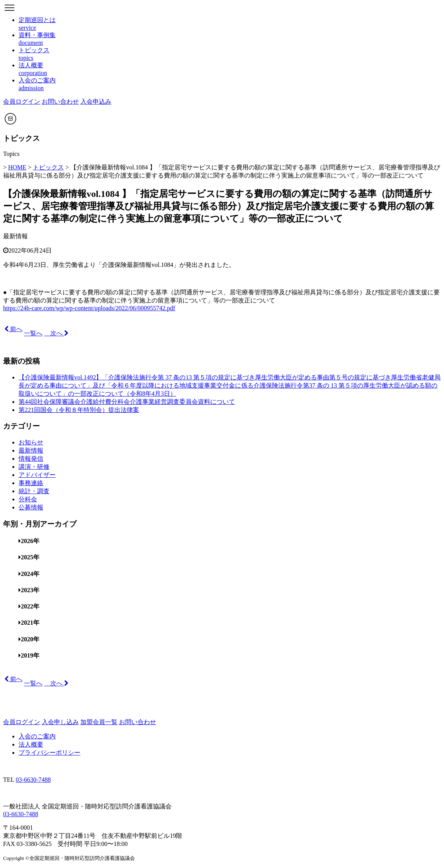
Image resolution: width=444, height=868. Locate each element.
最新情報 (15, 236)
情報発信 (31, 459)
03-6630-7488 (33, 780)
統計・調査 (34, 491)
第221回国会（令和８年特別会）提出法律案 (79, 410)
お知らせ (31, 442)
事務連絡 (31, 483)
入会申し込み (60, 722)
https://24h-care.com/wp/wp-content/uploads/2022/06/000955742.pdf (89, 308)
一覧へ (33, 333)
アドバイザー (37, 475)
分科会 (28, 499)
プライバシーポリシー (49, 753)
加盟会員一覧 (99, 722)
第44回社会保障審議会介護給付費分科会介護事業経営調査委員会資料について (127, 402)
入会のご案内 (37, 736)
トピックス (48, 167)
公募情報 (31, 507)
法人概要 (31, 744)
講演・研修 (34, 467)
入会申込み (96, 102)
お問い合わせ (60, 102)
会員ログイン (22, 102)
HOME (17, 167)
